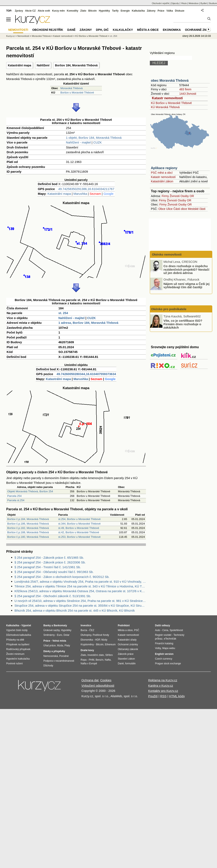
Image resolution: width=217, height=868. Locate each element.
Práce (161, 11)
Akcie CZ (30, 11)
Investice (86, 625)
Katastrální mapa (20, 65)
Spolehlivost (176, 630)
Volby (158, 648)
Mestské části (197, 209)
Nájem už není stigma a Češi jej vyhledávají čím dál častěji (187, 285)
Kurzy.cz (10, 36)
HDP (98, 640)
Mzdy (104, 640)
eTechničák (170, 639)
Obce (162, 209)
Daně (72, 30)
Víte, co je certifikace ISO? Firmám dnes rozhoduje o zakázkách (183, 324)
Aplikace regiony (164, 168)
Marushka (80, 194)
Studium (213, 3)
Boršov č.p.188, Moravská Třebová (28, 532)
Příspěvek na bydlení (18, 644)
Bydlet (204, 3)
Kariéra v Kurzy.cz (161, 686)
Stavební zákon (126, 659)
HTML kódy (177, 696)
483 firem (185, 89)
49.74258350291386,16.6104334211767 (86, 189)
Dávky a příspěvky (54, 651)
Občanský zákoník (128, 649)
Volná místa (59, 641)
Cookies (106, 680)
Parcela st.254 (16, 500)
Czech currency (164, 659)
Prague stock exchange (168, 664)
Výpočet (26, 625)
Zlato (83, 11)
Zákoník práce (126, 654)
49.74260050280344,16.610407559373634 (86, 374)
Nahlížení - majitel (78, 142)
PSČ (137, 630)
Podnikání (124, 625)
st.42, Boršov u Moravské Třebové (79, 532)
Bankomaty (60, 625)
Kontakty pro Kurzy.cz (163, 691)
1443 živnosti (188, 94)
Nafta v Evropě (89, 664)
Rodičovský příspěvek (18, 649)
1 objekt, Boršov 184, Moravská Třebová (94, 138)
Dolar (66, 635)
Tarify (115, 11)
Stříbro (109, 655)
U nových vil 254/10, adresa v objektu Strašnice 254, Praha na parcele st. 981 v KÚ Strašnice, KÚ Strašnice (80, 601)
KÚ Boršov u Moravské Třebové (171, 103)
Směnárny (49, 635)
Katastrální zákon (162, 181)
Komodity (72, 11)
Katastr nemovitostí (167, 98)
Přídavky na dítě (15, 640)
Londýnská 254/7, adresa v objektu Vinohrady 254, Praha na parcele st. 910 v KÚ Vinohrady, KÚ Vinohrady (80, 582)
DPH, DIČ (102, 30)
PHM (91, 660)
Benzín (100, 660)
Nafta (108, 660)
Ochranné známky (200, 30)
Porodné (64, 656)
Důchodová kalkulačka (19, 635)
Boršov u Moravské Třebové (77, 93)
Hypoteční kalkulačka (18, 659)
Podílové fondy (101, 635)
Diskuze (180, 11)
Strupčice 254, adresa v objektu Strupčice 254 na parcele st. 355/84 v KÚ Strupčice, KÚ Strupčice (80, 606)
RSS (163, 696)
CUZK (97, 142)
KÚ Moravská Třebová (165, 107)
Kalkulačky (123, 30)
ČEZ (92, 630)
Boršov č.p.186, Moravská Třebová (28, 524)
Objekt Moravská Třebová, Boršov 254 (30, 491)
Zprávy (19, 11)
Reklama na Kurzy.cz (163, 680)
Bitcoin (92, 11)
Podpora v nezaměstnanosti (59, 661)
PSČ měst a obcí (162, 173)
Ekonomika (172, 30)
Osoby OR (187, 196)
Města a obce (148, 30)
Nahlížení (43, 65)
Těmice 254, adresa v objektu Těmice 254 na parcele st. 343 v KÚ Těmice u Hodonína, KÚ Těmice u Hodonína (80, 586)
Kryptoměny (87, 644)
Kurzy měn (58, 11)
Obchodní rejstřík (161, 3)
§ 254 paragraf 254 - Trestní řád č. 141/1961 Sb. (48, 567)
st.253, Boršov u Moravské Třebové (79, 537)
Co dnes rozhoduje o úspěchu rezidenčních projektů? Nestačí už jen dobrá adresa (186, 269)
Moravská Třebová (71, 88)
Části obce (180, 209)
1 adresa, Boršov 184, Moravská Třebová (88, 323)
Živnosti (175, 196)
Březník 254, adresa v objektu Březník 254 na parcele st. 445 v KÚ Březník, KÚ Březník (75, 610)
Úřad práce (49, 646)
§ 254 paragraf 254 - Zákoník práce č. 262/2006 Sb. (50, 562)
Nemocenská (51, 656)
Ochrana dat (90, 680)
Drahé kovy (87, 650)
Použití (153, 696)
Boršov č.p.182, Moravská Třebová (28, 528)
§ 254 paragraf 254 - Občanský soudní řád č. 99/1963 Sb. (54, 572)
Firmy (165, 196)
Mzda (60, 646)
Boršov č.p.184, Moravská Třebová (28, 519)
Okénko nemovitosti (166, 254)
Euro (59, 635)
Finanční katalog (164, 643)
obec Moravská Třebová (170, 81)
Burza (84, 630)
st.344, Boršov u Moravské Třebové (79, 524)
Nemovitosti (23, 36)
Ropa (84, 660)
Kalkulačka (138, 11)
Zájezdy (175, 3)
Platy (67, 646)
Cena (165, 630)
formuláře (130, 664)
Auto (158, 630)
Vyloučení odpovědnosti (98, 686)
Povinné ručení (14, 664)
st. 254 (63, 313)
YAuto (184, 3)
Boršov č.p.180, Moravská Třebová (28, 537)
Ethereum (110, 644)
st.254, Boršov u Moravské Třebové (79, 519)
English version (164, 654)
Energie (125, 11)
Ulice (169, 209)
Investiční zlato (96, 655)
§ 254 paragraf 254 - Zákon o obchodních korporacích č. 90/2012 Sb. (62, 577)
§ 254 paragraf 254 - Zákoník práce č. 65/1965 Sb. (49, 558)
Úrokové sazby (51, 630)
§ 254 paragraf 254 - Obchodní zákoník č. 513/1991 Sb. (53, 596)
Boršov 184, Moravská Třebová (76, 65)
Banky (47, 625)
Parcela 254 (14, 496)
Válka (170, 11)
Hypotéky (104, 11)
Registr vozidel (163, 635)
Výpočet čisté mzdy (17, 630)
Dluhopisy (86, 635)
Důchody (48, 666)
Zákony (151, 11)
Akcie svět (44, 11)
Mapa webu (169, 648)
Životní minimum (15, 654)
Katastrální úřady (127, 640)
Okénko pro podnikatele (169, 309)
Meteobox (194, 3)
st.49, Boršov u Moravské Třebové (79, 528)
